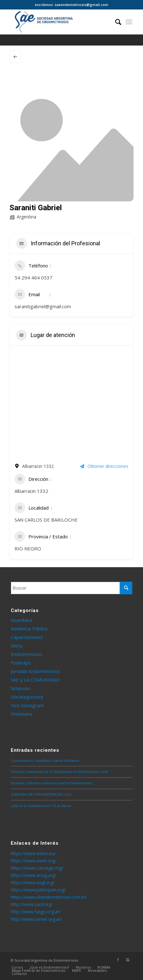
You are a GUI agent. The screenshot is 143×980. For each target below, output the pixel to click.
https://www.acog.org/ (33, 875)
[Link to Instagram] (128, 960)
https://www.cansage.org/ (37, 868)
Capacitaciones (27, 637)
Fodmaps (21, 663)
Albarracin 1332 (31, 491)
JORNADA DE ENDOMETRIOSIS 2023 (41, 794)
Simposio (21, 688)
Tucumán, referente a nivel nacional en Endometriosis (51, 783)
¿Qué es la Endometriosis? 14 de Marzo (41, 806)
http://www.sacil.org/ (32, 904)
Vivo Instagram (27, 705)
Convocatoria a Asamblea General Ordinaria (45, 761)
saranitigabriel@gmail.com (43, 306)
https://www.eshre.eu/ (33, 853)
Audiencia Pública (29, 628)
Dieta (17, 646)
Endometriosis (27, 654)
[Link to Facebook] (118, 960)
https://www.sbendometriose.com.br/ (49, 897)
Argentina (27, 217)
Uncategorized (27, 697)
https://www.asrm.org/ (34, 861)
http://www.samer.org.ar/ (36, 919)
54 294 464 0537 (33, 278)
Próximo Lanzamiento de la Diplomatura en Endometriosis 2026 (60, 772)
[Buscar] (115, 22)
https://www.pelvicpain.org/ (38, 890)
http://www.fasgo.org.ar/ (36, 912)
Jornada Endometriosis (35, 671)
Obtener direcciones (104, 466)
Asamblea (21, 620)
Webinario (22, 714)
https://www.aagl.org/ (33, 882)
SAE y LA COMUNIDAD (35, 680)
